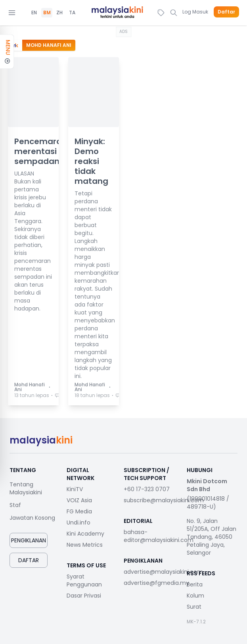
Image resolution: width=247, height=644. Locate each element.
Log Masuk (195, 12)
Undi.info (79, 523)
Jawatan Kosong (32, 518)
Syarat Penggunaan (84, 580)
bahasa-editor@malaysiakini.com (159, 536)
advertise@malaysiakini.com (163, 572)
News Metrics (85, 545)
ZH (59, 13)
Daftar (226, 12)
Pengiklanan (29, 540)
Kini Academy (85, 534)
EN (34, 13)
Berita (195, 584)
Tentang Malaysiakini (26, 488)
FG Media (79, 511)
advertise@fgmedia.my (156, 583)
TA (72, 13)
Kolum (195, 596)
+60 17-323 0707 (147, 489)
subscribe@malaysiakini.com (164, 500)
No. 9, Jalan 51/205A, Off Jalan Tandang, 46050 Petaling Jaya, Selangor (212, 537)
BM (47, 13)
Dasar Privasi (84, 596)
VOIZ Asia (79, 500)
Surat (194, 607)
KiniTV (75, 489)
